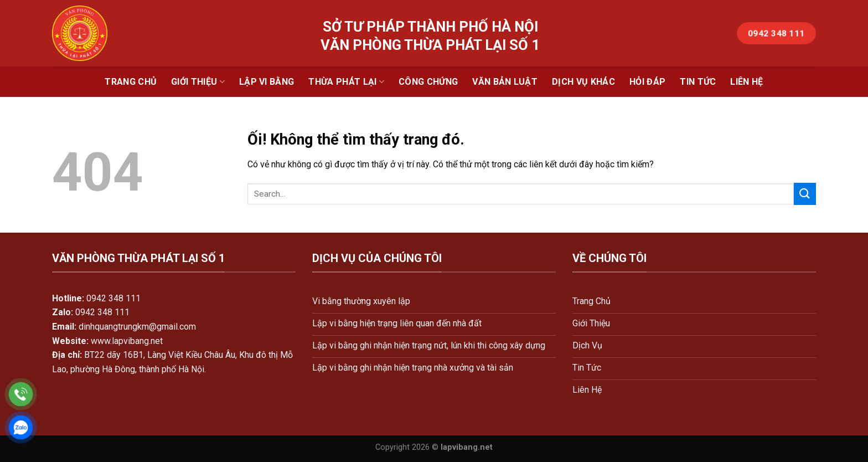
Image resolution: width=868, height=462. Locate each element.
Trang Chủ (131, 82)
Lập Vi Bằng (267, 82)
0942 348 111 (113, 298)
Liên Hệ (746, 82)
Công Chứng (428, 82)
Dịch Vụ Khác (583, 82)
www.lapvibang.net (127, 341)
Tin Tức (698, 82)
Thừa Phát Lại (346, 82)
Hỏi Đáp (647, 82)
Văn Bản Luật (505, 82)
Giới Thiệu (198, 82)
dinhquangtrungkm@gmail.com (137, 327)
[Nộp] (805, 194)
